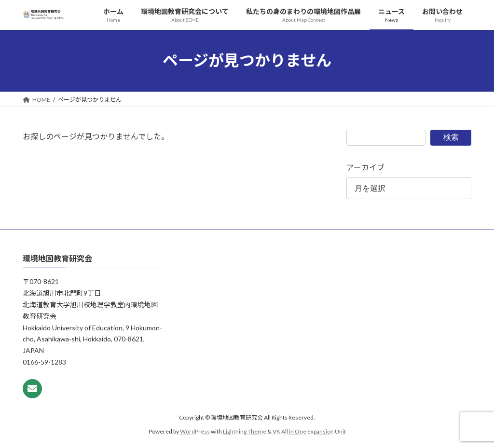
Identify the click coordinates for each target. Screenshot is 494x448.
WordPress (195, 431)
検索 (451, 137)
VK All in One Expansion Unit (309, 431)
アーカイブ (365, 167)
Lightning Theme (245, 431)
